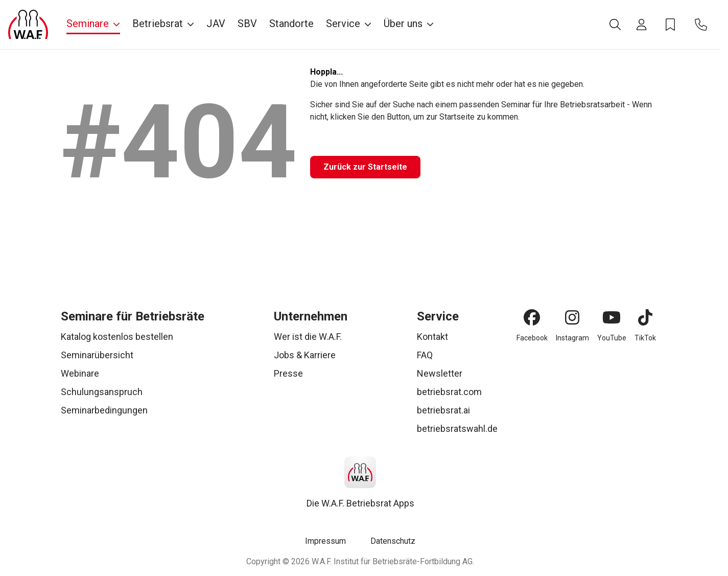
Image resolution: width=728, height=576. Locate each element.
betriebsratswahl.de (457, 429)
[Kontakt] (701, 25)
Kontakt (432, 337)
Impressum (325, 541)
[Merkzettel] (670, 25)
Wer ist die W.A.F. (308, 337)
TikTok (645, 338)
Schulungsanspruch (102, 392)
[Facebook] (532, 317)
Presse (288, 373)
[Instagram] (572, 317)
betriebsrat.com (449, 392)
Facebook (532, 338)
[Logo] (28, 25)
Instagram (572, 338)
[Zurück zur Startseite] (365, 167)
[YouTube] (612, 317)
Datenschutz (393, 541)
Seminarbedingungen (104, 410)
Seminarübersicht (97, 355)
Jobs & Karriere (305, 355)
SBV (247, 24)
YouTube (612, 338)
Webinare (80, 373)
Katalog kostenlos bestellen (117, 337)
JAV (216, 24)
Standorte (291, 24)
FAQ (425, 355)
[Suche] (615, 25)
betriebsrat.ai (443, 410)
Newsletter (440, 373)
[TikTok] (645, 317)
